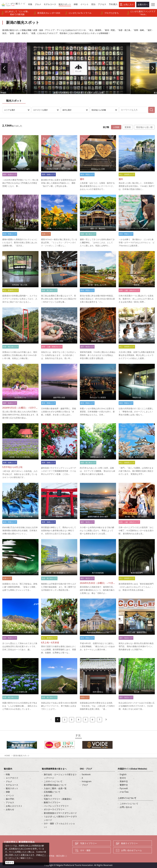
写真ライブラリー (89, 843)
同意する (10, 863)
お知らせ (10, 809)
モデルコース (12, 785)
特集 (8, 774)
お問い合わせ (126, 807)
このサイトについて (53, 781)
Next (150, 68)
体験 (8, 792)
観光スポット (12, 788)
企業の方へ (143, 5)
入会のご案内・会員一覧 (55, 788)
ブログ (85, 785)
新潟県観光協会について (55, 785)
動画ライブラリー (52, 802)
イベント (10, 795)
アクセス (10, 802)
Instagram (87, 781)
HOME (7, 755)
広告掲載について (52, 792)
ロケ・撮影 (85, 850)
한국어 (123, 778)
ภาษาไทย (124, 792)
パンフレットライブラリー (56, 806)
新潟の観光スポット (21, 755)
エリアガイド (12, 778)
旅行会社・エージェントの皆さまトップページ (60, 776)
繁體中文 (124, 785)
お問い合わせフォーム (132, 850)
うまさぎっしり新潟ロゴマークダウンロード (60, 818)
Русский (124, 788)
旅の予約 (10, 799)
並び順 (106, 127)
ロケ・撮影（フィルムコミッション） (59, 825)
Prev (7, 68)
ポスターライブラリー (54, 809)
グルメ (9, 781)
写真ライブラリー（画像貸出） (58, 799)
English (123, 774)
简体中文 (124, 781)
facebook (86, 774)
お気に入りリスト (14, 806)
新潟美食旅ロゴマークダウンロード (60, 813)
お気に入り (129, 5)
